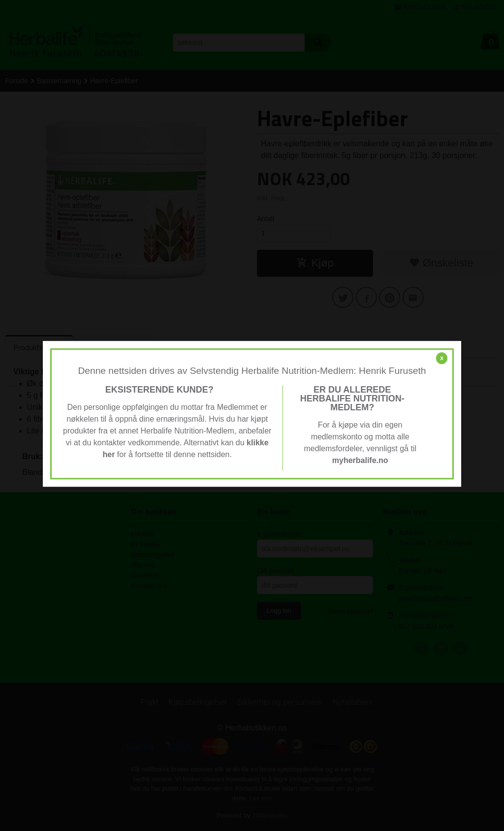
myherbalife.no (360, 460)
